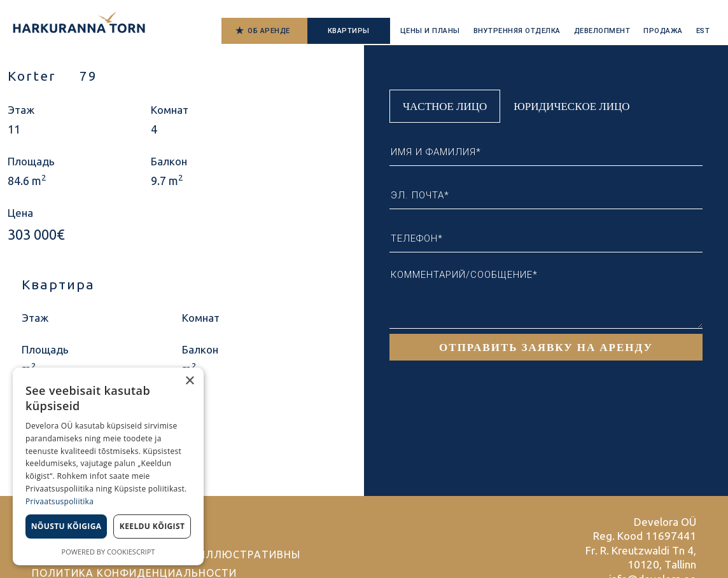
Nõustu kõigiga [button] (66, 526)
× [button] (189, 381)
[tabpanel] (546, 242)
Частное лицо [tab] (445, 106)
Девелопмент (602, 31)
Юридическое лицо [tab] (571, 106)
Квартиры (349, 31)
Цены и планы (430, 31)
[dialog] (108, 466)
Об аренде (269, 31)
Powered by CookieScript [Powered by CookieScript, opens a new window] (108, 552)
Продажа (663, 31)
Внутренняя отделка (517, 31)
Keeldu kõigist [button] (152, 526)
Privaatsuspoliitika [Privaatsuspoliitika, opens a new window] (59, 501)
